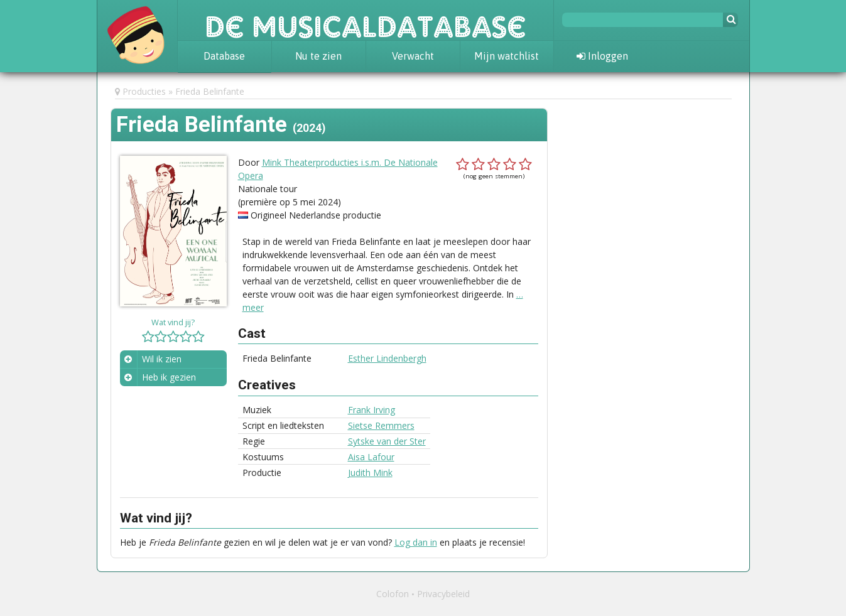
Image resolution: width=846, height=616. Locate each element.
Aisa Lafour (371, 457)
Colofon (393, 594)
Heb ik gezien (169, 377)
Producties (144, 91)
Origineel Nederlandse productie (316, 215)
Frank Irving (371, 410)
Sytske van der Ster (387, 441)
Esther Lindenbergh (387, 358)
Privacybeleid (443, 594)
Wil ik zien (162, 359)
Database (224, 56)
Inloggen (602, 56)
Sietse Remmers (381, 425)
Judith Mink (370, 473)
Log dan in (416, 542)
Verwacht (413, 56)
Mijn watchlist (507, 56)
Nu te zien (318, 56)
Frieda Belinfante (210, 91)
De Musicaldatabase (366, 20)
